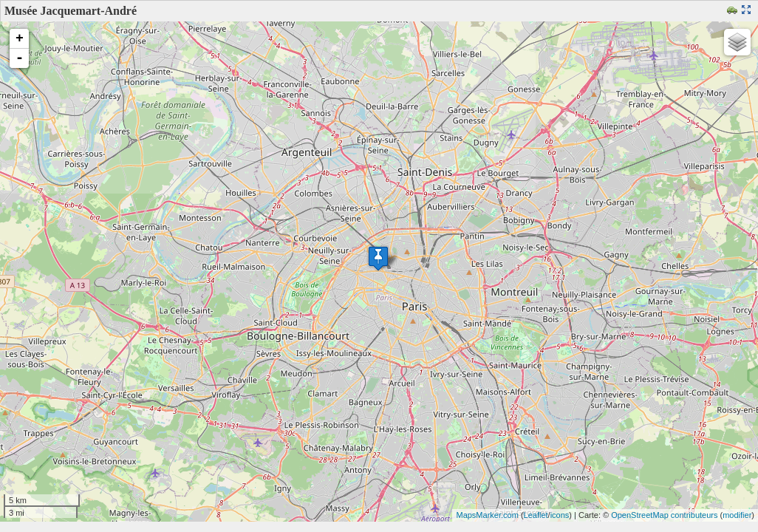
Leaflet (536, 515)
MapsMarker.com (487, 515)
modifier (737, 515)
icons (560, 515)
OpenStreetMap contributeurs (664, 515)
